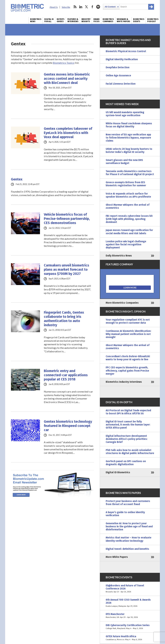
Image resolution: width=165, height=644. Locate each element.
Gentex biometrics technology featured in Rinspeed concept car (68, 426)
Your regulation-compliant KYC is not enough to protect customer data (128, 321)
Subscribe (66, 7)
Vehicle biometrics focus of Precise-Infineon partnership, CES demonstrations (67, 219)
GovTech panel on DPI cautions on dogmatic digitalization (126, 463)
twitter (87, 7)
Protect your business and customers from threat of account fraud (128, 503)
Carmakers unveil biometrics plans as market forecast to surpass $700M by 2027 (66, 270)
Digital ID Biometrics (118, 472)
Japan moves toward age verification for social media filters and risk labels (129, 232)
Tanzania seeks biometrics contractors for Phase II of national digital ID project (130, 173)
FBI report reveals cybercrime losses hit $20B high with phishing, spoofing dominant (129, 219)
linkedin (81, 7)
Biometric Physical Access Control (126, 51)
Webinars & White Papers (123, 20)
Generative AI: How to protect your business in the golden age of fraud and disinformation (129, 526)
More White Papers (117, 557)
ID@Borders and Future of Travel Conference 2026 (130, 589)
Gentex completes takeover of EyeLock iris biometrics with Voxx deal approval (68, 133)
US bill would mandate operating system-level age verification (125, 114)
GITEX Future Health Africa (130, 638)
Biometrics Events (139, 20)
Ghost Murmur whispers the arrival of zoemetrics (128, 206)
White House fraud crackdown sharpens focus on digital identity (129, 125)
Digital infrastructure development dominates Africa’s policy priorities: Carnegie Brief (127, 439)
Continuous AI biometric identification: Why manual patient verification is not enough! (128, 334)
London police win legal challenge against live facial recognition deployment (126, 245)
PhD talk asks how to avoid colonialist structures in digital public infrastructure (130, 452)
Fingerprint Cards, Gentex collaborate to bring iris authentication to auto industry (64, 319)
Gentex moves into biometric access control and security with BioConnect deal (67, 79)
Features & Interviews (73, 20)
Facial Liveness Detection (121, 84)
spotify (98, 7)
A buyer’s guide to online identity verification (125, 514)
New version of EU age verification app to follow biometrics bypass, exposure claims (128, 138)
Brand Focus (97, 20)
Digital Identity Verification (122, 59)
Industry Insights (86, 20)
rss (75, 7)
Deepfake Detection (118, 67)
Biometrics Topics (64, 63)
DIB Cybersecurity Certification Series (130, 627)
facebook (92, 7)
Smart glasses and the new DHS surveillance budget (124, 162)
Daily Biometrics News (119, 256)
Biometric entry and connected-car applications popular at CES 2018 (66, 375)
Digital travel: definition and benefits (127, 549)
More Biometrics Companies (122, 303)
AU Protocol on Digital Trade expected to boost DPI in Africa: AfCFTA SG (128, 412)
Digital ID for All (49, 20)
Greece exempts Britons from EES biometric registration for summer (126, 184)
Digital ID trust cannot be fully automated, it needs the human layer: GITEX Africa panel (128, 425)
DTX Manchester (130, 616)
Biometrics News (36, 20)
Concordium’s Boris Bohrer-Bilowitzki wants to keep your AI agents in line (128, 358)
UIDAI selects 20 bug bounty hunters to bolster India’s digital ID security (129, 151)
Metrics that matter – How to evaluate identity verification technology (129, 539)
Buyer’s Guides (61, 20)
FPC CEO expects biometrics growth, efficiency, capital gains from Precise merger (127, 371)
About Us (54, 7)
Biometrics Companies (108, 20)
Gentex (17, 179)
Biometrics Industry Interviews (124, 382)
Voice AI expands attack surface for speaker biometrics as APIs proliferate (128, 195)
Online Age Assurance (118, 76)
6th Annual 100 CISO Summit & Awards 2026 (130, 603)
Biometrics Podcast (153, 20)
